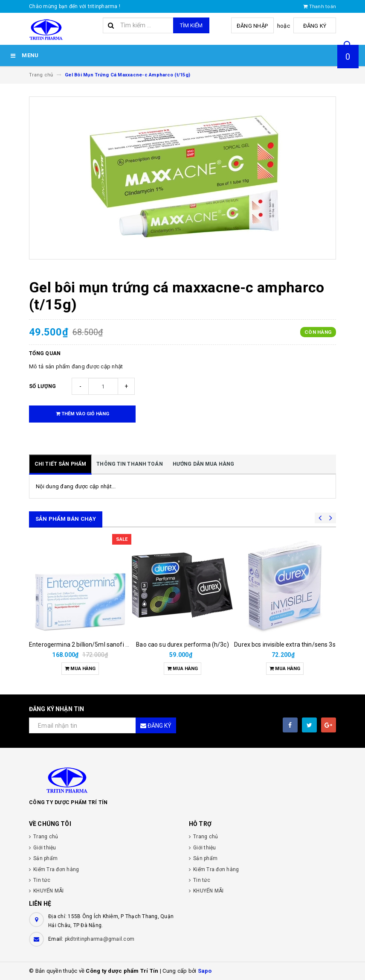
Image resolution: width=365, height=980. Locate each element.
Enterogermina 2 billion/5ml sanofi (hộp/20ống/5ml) (101, 645)
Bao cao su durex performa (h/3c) (182, 645)
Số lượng (42, 386)
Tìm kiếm (191, 25)
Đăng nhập (252, 26)
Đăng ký (315, 26)
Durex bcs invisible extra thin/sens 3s (285, 645)
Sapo (205, 971)
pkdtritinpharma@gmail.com (100, 939)
